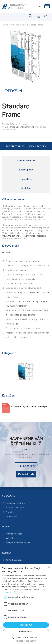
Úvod (5, 25)
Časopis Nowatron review (18, 543)
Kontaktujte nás (26, 474)
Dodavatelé (11, 516)
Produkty (10, 512)
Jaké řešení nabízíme (15, 503)
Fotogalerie (26, 179)
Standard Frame (35, 25)
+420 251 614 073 (38, 16)
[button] (26, 637)
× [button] (49, 567)
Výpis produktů (18, 25)
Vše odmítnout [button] (26, 632)
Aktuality (10, 538)
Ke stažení (26, 188)
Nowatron (14, 6)
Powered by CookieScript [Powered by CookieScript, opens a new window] (26, 641)
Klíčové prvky (26, 170)
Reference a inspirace (16, 507)
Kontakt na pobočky (15, 560)
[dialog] (26, 604)
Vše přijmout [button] (26, 625)
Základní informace (26, 160)
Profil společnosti (14, 534)
